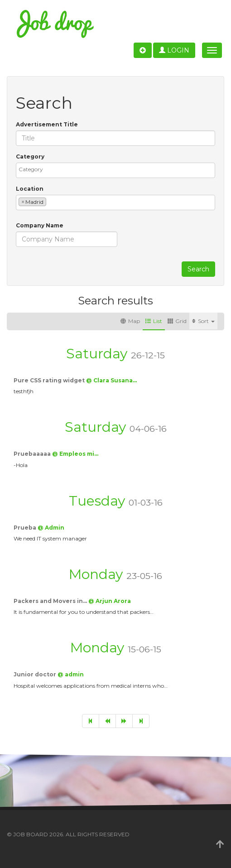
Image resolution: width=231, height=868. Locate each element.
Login (174, 50)
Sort (203, 321)
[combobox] (115, 170)
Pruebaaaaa (33, 454)
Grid (177, 321)
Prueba (26, 528)
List (154, 321)
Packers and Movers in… (51, 601)
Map (130, 321)
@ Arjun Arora (110, 601)
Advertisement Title (47, 124)
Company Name (40, 225)
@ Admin (51, 528)
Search (198, 269)
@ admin (71, 674)
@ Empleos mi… (75, 454)
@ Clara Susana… (111, 380)
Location (30, 189)
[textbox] (118, 169)
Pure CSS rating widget (50, 380)
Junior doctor (36, 674)
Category (30, 157)
